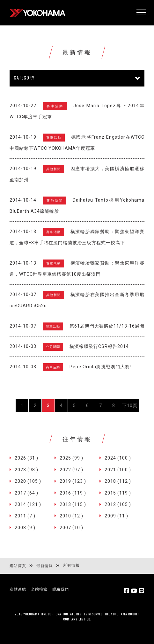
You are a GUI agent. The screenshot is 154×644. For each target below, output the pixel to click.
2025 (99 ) (71, 458)
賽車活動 (55, 106)
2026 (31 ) (26, 458)
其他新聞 (53, 169)
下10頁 (130, 405)
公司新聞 (53, 347)
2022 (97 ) (71, 470)
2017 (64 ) (26, 493)
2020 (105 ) (28, 481)
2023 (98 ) (26, 470)
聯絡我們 (61, 589)
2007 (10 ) (71, 528)
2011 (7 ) (25, 516)
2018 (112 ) (118, 481)
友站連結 (18, 589)
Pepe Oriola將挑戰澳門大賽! (100, 367)
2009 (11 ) (116, 516)
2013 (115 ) (73, 504)
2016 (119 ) (73, 493)
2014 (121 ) (28, 504)
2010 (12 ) (71, 516)
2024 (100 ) (118, 458)
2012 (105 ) (118, 504)
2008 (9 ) (25, 528)
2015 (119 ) (118, 493)
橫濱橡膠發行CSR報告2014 (99, 346)
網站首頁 (18, 566)
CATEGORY (24, 77)
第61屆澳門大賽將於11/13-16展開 (107, 326)
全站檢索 (39, 589)
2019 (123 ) (73, 481)
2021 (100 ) (118, 470)
